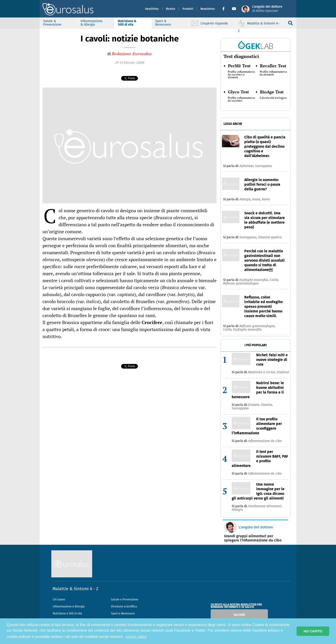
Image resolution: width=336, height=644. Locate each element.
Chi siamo (59, 599)
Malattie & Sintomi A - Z (75, 589)
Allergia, (246, 199)
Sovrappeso (264, 166)
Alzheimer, (247, 166)
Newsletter (208, 9)
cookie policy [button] (136, 637)
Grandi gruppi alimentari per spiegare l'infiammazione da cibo (253, 538)
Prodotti (188, 9)
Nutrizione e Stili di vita (67, 613)
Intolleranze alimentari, (265, 506)
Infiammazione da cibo (265, 441)
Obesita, (267, 405)
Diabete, (254, 405)
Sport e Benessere (123, 613)
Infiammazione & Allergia (91, 23)
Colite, (274, 280)
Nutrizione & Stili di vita (127, 23)
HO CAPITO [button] (313, 631)
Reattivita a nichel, (262, 372)
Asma (266, 199)
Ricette (171, 9)
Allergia (237, 510)
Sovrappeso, (249, 237)
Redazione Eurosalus (132, 54)
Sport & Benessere (163, 23)
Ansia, (257, 199)
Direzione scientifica (124, 606)
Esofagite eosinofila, (255, 280)
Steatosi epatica (270, 237)
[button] (225, 9)
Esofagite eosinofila (247, 330)
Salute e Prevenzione (125, 599)
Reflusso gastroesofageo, (257, 326)
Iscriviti (239, 615)
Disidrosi (283, 372)
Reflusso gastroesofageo (241, 283)
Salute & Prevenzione (52, 23)
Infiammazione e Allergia (69, 606)
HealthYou (152, 9)
